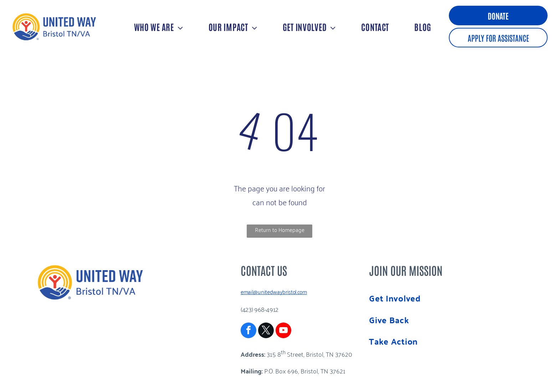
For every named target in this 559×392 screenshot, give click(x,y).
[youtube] (283, 331)
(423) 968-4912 (260, 309)
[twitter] (266, 331)
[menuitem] (158, 27)
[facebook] (248, 331)
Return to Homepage (280, 229)
